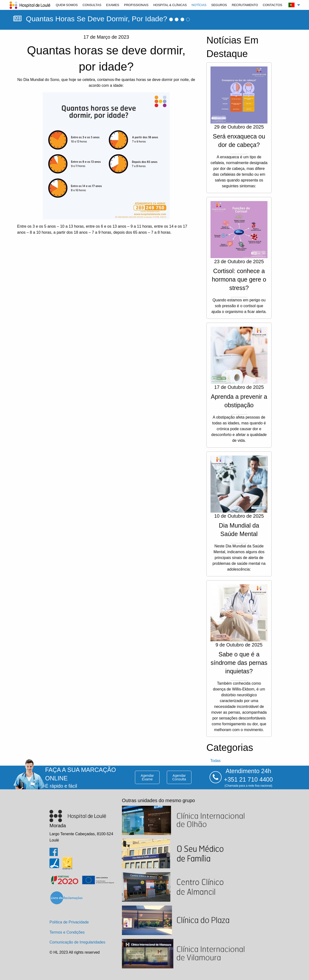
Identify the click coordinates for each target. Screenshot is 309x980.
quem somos (67, 5)
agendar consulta (179, 777)
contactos (273, 5)
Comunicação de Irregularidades (77, 942)
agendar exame (147, 777)
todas (215, 761)
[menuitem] (67, 5)
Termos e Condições (67, 932)
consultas (92, 5)
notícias (199, 5)
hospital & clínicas (170, 5)
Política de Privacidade (69, 922)
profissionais (136, 5)
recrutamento (245, 5)
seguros (219, 5)
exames (113, 5)
